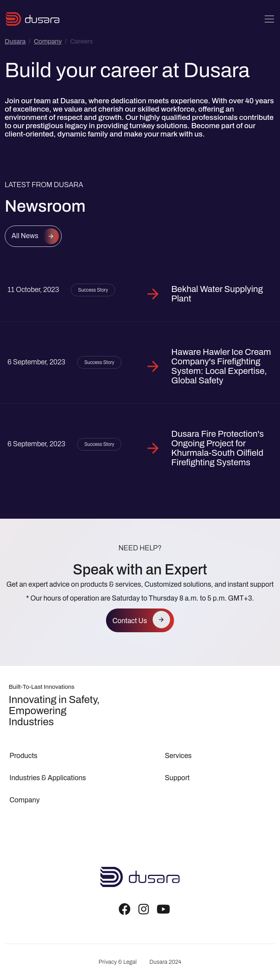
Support (177, 778)
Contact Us (130, 621)
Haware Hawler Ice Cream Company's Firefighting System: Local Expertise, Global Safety (221, 366)
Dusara (15, 41)
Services (178, 756)
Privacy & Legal (117, 962)
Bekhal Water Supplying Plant (217, 294)
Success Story (93, 290)
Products (24, 756)
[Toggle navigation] (269, 19)
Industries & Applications (48, 778)
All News (25, 236)
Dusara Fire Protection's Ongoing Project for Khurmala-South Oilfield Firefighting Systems (218, 448)
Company (48, 41)
